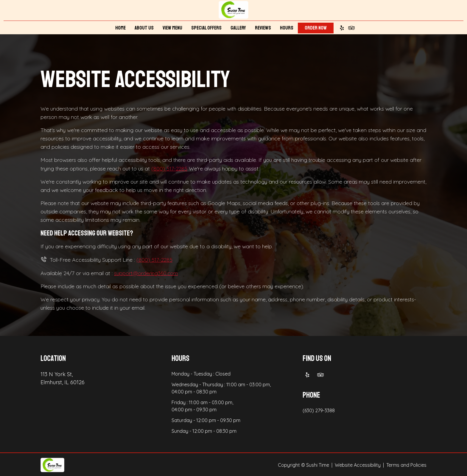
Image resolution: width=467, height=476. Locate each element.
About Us (144, 29)
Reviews (263, 29)
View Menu (172, 29)
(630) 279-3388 (319, 410)
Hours (287, 29)
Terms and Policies (406, 464)
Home (120, 29)
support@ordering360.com (146, 272)
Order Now (316, 29)
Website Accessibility (358, 464)
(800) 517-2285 (170, 168)
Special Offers (206, 29)
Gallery (238, 29)
